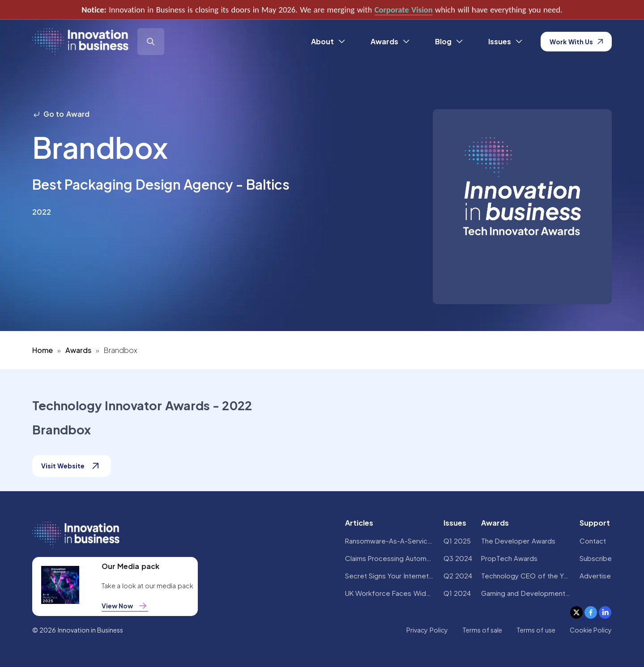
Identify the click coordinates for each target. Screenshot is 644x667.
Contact (593, 541)
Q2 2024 (458, 576)
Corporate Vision (404, 10)
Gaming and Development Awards (526, 593)
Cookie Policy (591, 630)
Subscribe (596, 558)
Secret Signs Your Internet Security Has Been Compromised (390, 576)
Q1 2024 (457, 593)
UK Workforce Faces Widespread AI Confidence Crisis (390, 593)
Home (43, 350)
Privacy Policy (427, 630)
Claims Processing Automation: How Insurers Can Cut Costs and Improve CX (390, 558)
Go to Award (61, 114)
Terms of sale (482, 630)
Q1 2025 (457, 541)
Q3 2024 (458, 558)
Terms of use (536, 630)
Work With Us (576, 42)
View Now (125, 606)
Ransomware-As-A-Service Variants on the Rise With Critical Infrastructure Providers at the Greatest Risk (390, 541)
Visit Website (72, 466)
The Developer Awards (518, 541)
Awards (78, 350)
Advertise (595, 576)
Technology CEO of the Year (526, 576)
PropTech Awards (509, 558)
